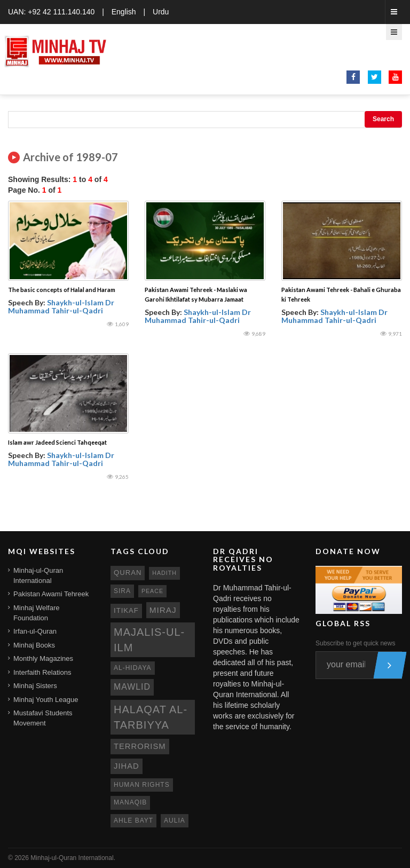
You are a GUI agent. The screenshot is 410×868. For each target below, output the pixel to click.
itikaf (126, 610)
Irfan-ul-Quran (35, 631)
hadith (164, 573)
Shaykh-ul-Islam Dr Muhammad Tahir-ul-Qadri (61, 306)
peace (152, 591)
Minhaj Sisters (35, 686)
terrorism (140, 746)
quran (128, 573)
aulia (175, 820)
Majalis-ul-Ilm (149, 640)
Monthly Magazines (43, 658)
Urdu (161, 12)
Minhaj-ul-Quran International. (73, 858)
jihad (127, 766)
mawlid (132, 687)
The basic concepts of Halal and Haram (62, 290)
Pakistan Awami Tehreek (51, 594)
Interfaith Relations (42, 672)
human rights (142, 785)
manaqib (130, 802)
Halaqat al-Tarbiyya (151, 717)
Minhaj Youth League (46, 700)
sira (122, 591)
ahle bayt (133, 820)
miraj (163, 610)
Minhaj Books (34, 645)
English (124, 12)
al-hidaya (133, 668)
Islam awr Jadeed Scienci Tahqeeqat (57, 442)
